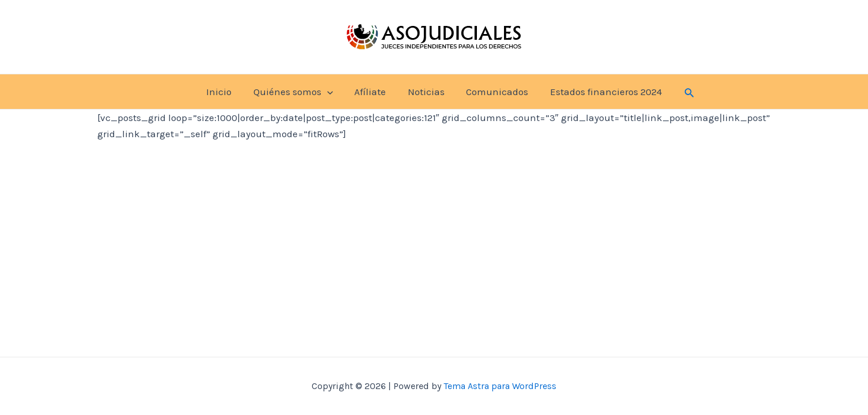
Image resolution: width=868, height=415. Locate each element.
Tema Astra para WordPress (500, 386)
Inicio (224, 92)
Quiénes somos (296, 92)
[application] (330, 92)
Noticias (425, 92)
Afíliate (371, 92)
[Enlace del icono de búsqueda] (683, 91)
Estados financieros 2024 (601, 92)
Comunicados (494, 92)
